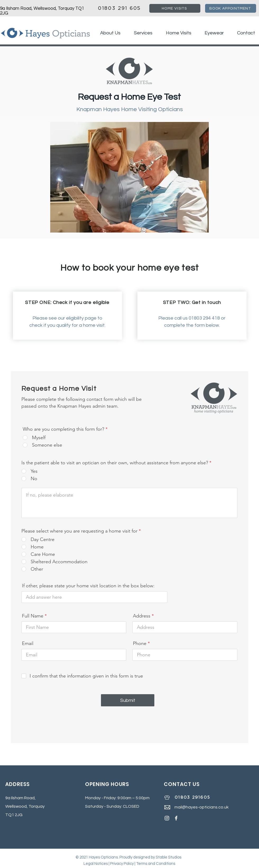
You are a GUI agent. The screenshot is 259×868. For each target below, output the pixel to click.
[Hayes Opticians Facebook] (176, 818)
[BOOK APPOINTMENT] (231, 8)
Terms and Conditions (156, 864)
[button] (140, 33)
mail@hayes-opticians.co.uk (202, 807)
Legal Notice (95, 864)
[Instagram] (167, 818)
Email (28, 643)
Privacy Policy (122, 864)
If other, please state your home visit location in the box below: (88, 586)
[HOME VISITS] (175, 8)
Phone (140, 643)
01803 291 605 (118, 8)
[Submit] (128, 700)
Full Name (33, 616)
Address (142, 616)
